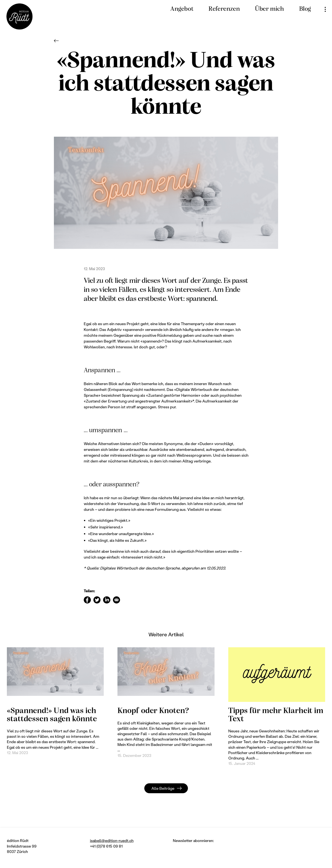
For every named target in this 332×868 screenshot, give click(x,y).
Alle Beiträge (163, 788)
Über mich (269, 9)
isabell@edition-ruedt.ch (112, 840)
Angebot (182, 9)
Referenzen (224, 9)
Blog (305, 9)
